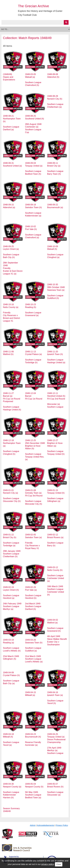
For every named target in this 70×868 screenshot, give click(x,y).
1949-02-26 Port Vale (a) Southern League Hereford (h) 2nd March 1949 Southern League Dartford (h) (33, 598)
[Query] (35, 22)
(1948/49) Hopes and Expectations (9, 77)
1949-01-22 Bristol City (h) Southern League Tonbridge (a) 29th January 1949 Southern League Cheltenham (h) (12, 546)
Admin (33, 825)
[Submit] (66, 22)
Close (59, 864)
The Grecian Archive (33, 6)
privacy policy (48, 864)
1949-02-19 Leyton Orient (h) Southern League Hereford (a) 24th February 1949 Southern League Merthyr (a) (12, 598)
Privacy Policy (62, 825)
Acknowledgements (45, 825)
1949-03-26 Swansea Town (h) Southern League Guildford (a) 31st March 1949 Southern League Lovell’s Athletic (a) (34, 651)
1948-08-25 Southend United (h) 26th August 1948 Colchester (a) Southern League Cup (34, 124)
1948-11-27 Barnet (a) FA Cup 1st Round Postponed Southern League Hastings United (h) (12, 401)
